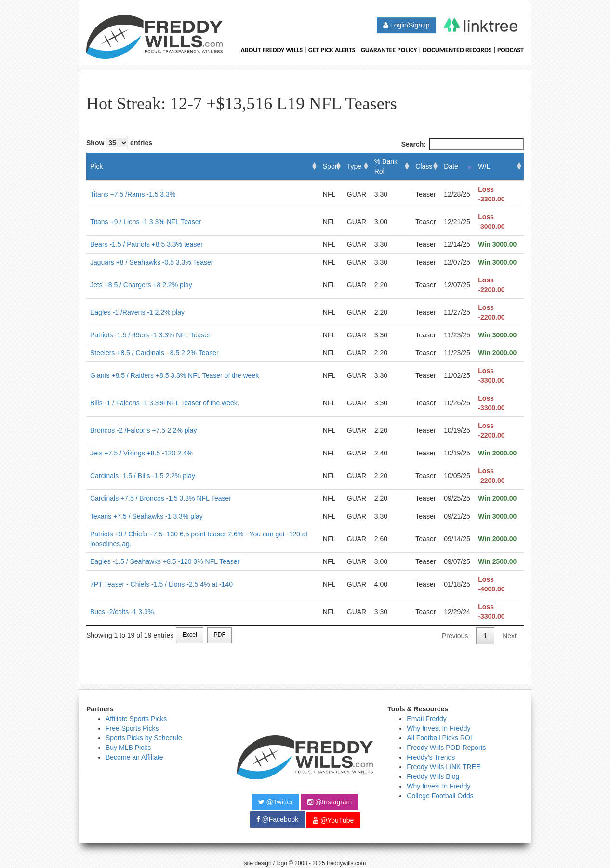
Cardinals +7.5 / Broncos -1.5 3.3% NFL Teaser (161, 498)
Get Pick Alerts (332, 50)
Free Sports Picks (132, 728)
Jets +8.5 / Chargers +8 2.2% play (141, 285)
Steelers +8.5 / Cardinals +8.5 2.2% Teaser (154, 353)
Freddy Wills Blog (433, 776)
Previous (455, 636)
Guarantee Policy (389, 50)
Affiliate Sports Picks (136, 719)
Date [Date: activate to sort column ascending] (451, 166)
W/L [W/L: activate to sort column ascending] (484, 166)
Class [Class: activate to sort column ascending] (424, 166)
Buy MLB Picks (128, 748)
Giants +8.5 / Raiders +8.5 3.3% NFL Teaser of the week (174, 375)
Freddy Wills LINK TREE (444, 767)
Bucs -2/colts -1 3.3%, (123, 612)
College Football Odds (440, 796)
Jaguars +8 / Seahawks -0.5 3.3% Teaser (152, 262)
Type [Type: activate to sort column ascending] (354, 166)
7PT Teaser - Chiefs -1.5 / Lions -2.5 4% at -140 (161, 584)
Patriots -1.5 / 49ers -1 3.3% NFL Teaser (150, 335)
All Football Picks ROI (439, 738)
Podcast (511, 50)
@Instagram (330, 802)
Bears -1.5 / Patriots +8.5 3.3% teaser (146, 244)
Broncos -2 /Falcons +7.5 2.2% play (143, 430)
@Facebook (278, 819)
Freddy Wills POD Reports (446, 748)
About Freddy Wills (272, 50)
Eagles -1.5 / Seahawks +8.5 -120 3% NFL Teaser (165, 561)
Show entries (119, 143)
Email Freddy (426, 719)
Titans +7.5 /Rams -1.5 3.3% (133, 194)
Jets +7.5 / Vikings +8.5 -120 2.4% (141, 453)
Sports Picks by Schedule (144, 738)
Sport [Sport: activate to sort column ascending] (331, 166)
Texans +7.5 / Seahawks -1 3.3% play (146, 516)
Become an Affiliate (134, 757)
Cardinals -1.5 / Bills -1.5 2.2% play (143, 476)
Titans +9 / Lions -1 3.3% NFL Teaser (146, 222)
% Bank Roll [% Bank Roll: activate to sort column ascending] (386, 166)
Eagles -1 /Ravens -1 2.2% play (137, 312)
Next (510, 636)
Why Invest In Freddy (438, 728)
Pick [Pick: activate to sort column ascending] (96, 166)
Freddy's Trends (431, 757)
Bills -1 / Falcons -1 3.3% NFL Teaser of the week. (165, 403)
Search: (463, 144)
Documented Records (457, 50)
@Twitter (276, 802)
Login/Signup (406, 25)
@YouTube (333, 820)
